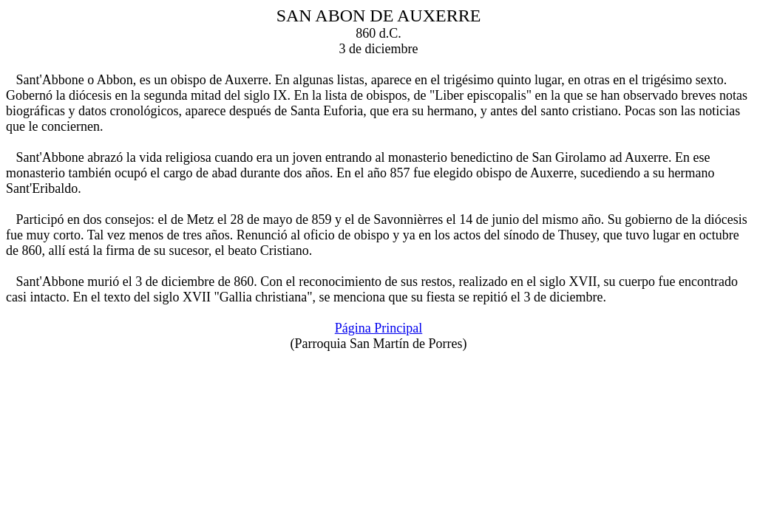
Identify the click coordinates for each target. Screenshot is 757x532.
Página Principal (378, 328)
